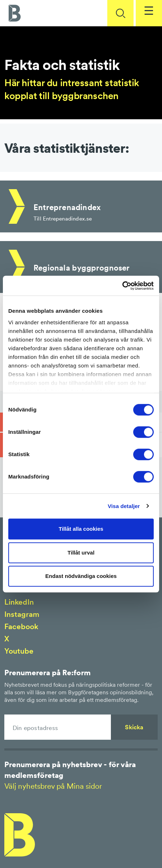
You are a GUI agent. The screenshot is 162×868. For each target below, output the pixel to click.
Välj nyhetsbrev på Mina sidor (53, 786)
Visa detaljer (124, 506)
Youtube (19, 651)
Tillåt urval (81, 553)
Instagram (22, 614)
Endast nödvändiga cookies (81, 576)
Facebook (21, 626)
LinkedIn (19, 602)
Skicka (134, 727)
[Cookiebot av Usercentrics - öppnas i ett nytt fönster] (122, 286)
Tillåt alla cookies (81, 529)
